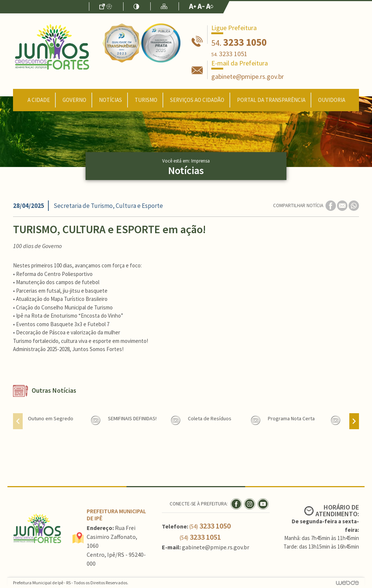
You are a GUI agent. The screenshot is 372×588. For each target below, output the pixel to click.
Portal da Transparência (271, 100)
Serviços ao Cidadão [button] (197, 100)
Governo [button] (74, 100)
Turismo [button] (146, 100)
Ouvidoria (332, 100)
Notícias (110, 100)
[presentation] (18, 421)
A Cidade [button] (39, 100)
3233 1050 (239, 42)
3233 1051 (229, 54)
